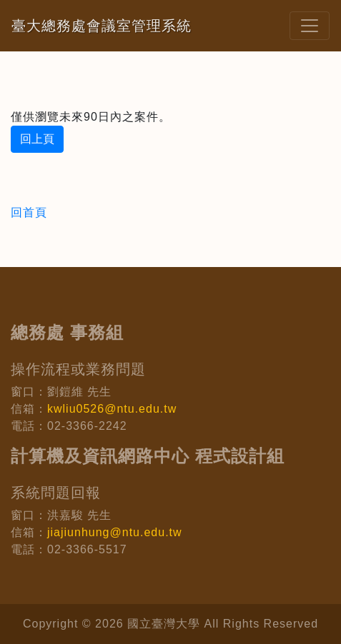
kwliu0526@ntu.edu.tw (112, 409)
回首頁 (29, 212)
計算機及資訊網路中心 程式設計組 (148, 456)
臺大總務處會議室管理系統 (102, 26)
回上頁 (37, 139)
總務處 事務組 (67, 332)
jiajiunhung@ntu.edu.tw (115, 532)
